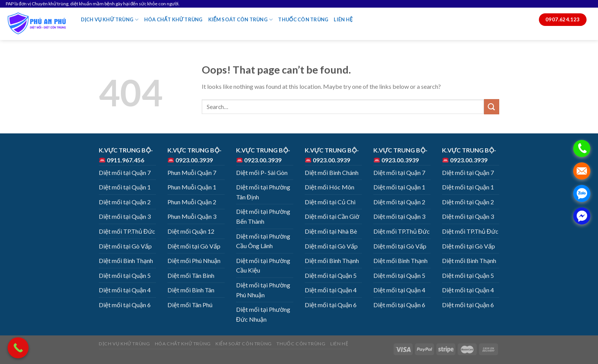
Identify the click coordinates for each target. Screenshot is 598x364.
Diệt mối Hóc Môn (330, 187)
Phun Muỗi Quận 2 (192, 202)
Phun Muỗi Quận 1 (192, 187)
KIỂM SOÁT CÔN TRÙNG (241, 20)
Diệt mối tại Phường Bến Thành (263, 216)
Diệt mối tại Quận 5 (125, 275)
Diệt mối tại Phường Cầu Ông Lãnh (263, 241)
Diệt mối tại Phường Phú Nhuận (263, 290)
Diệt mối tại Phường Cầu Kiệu (263, 265)
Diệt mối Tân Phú (190, 305)
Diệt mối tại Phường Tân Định (263, 192)
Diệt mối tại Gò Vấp (125, 246)
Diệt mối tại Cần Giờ (332, 216)
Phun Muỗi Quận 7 (192, 172)
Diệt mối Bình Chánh (332, 172)
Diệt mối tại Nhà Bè (331, 231)
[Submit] (492, 107)
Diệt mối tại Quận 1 (125, 187)
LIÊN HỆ (343, 19)
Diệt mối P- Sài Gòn (262, 172)
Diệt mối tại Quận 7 (125, 172)
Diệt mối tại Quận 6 (125, 305)
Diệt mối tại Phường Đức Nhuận (263, 314)
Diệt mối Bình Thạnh (126, 261)
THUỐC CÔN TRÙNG (303, 19)
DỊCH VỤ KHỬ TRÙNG (110, 20)
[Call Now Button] (18, 348)
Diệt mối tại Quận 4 (125, 290)
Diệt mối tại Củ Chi (330, 202)
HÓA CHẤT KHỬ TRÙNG (174, 19)
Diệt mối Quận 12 (191, 231)
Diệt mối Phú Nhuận (194, 261)
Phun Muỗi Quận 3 (192, 216)
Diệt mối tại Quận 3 (125, 216)
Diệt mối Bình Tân (191, 290)
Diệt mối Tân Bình (191, 275)
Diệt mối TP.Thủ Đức (127, 231)
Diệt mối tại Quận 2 (125, 202)
